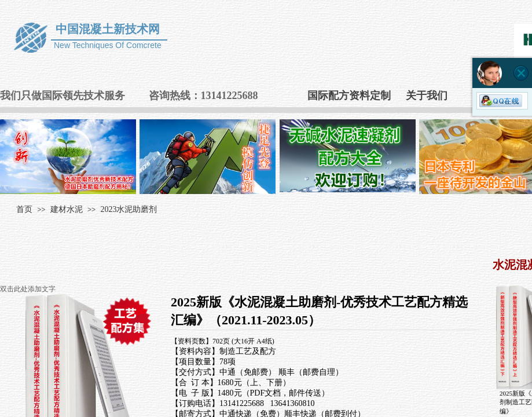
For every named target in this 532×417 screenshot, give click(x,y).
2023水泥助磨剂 (129, 209)
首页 (24, 209)
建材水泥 (67, 209)
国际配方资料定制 (349, 96)
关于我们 (427, 96)
